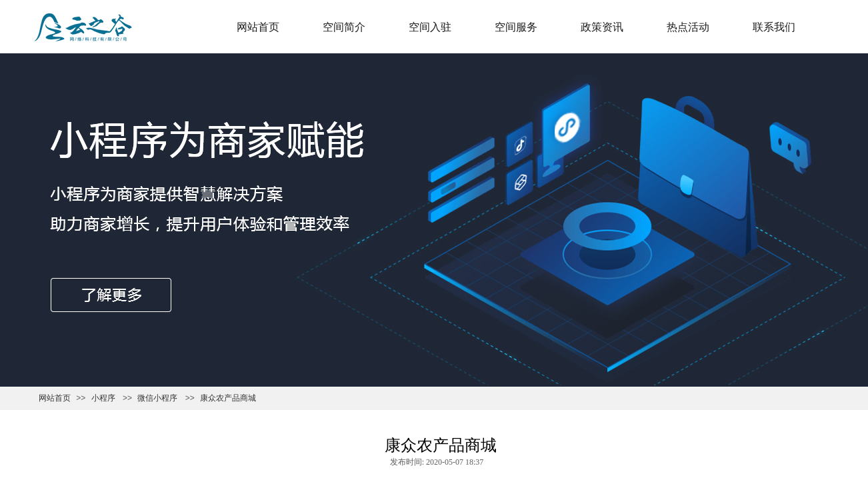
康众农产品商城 (228, 398)
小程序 (103, 398)
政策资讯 (602, 27)
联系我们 (774, 27)
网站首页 (258, 27)
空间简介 (344, 27)
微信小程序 (157, 398)
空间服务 (516, 27)
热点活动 (688, 27)
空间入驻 (430, 27)
